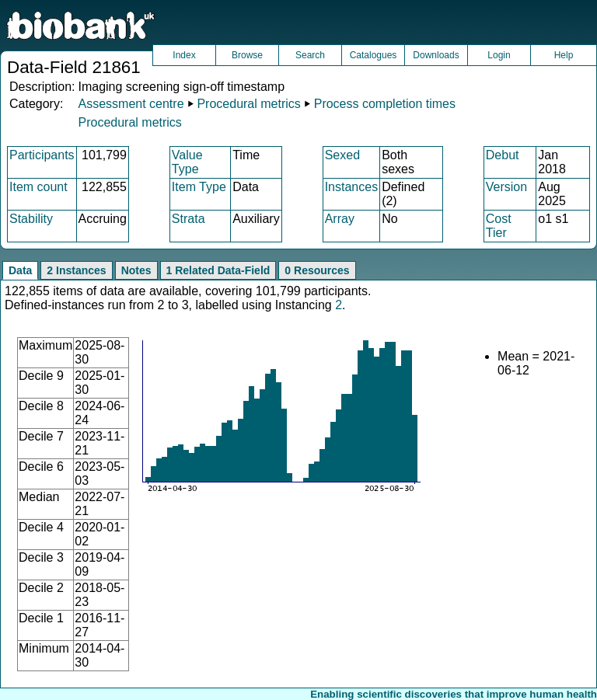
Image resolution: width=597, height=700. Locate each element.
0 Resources (317, 270)
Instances (351, 187)
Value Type (187, 162)
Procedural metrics (248, 104)
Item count (38, 187)
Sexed (342, 155)
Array (340, 219)
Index (184, 55)
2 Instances (76, 270)
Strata (189, 219)
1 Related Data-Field (218, 270)
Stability (31, 219)
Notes (136, 270)
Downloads (436, 55)
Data (20, 270)
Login (499, 55)
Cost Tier (499, 226)
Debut (503, 155)
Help (564, 55)
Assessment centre (131, 104)
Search (310, 55)
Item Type (199, 187)
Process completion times (385, 104)
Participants (42, 155)
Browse (247, 55)
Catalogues (374, 55)
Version (506, 187)
